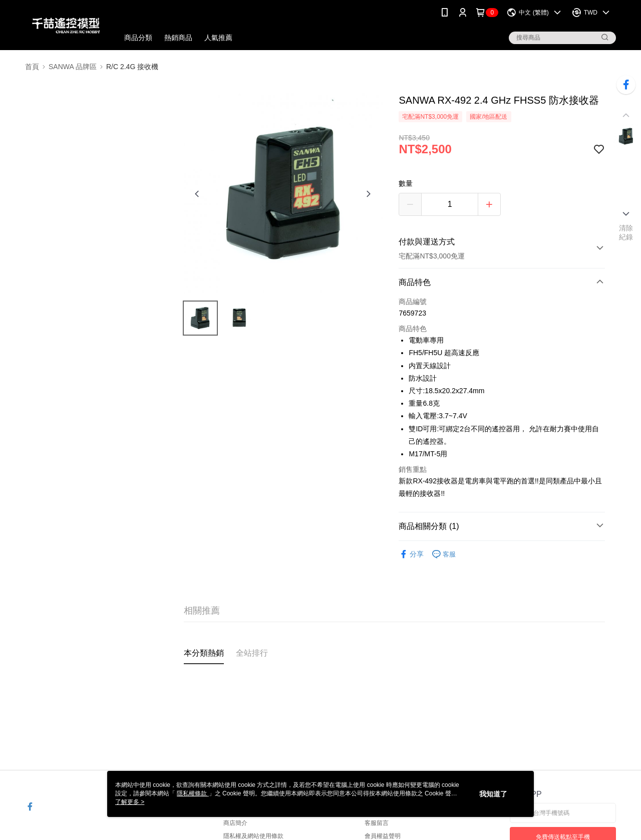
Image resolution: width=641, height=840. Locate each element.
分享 (411, 554)
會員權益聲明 (383, 836)
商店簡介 (235, 823)
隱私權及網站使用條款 (253, 836)
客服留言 (377, 823)
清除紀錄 (626, 232)
